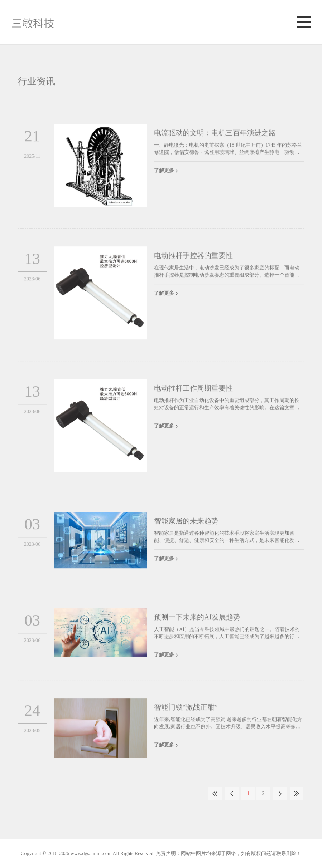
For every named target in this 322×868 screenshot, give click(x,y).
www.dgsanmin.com (91, 854)
